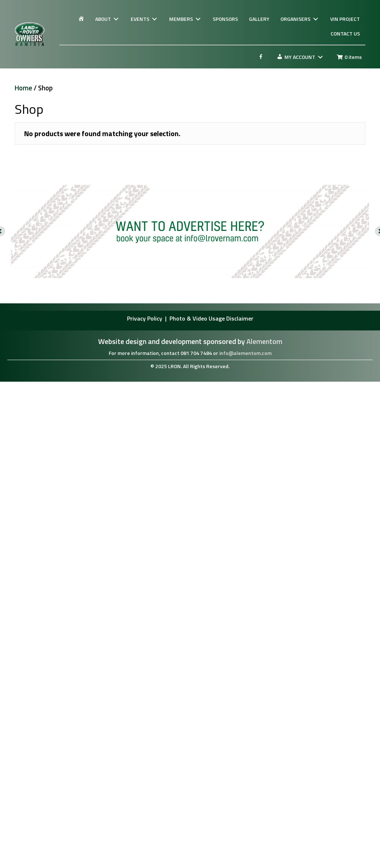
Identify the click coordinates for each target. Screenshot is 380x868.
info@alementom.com (245, 353)
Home (23, 88)
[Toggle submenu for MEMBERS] (198, 19)
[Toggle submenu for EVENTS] (154, 19)
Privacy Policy (145, 318)
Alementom (264, 341)
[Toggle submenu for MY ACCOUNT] (320, 57)
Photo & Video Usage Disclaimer (211, 318)
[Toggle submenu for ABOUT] (116, 19)
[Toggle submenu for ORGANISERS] (316, 19)
